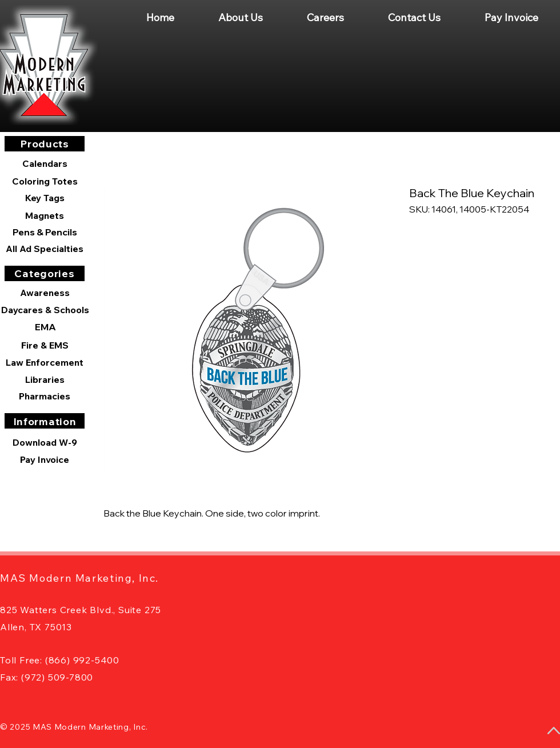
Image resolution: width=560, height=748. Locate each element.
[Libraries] (45, 379)
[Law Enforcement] (45, 362)
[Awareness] (45, 293)
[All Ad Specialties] (45, 249)
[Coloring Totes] (45, 181)
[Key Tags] (45, 198)
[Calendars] (45, 164)
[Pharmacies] (45, 396)
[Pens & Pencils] (45, 232)
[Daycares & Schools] (45, 310)
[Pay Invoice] (45, 459)
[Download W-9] (45, 442)
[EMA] (45, 327)
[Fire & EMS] (45, 345)
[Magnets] (45, 215)
